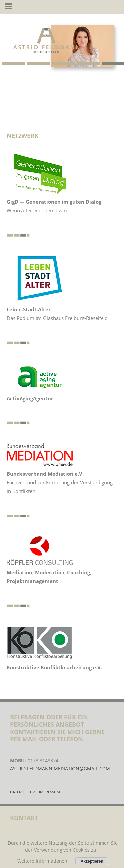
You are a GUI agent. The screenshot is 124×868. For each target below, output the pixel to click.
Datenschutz (23, 792)
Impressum (49, 792)
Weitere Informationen (42, 861)
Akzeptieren (92, 861)
